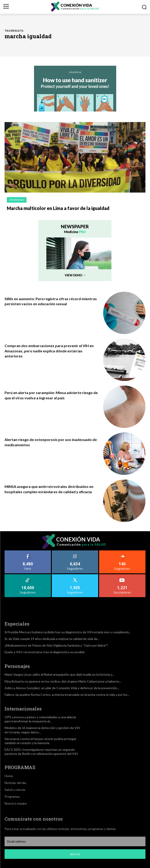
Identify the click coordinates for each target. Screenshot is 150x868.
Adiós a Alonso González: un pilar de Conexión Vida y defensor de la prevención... (62, 688)
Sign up (75, 854)
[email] (75, 841)
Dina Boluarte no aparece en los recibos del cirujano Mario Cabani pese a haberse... (63, 681)
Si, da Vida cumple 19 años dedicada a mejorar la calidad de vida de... (52, 639)
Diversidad (17, 200)
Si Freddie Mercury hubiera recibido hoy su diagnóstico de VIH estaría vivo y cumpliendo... (68, 632)
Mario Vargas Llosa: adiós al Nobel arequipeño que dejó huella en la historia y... (59, 674)
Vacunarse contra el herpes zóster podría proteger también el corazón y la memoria (41, 741)
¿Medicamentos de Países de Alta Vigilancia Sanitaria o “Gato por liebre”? (56, 645)
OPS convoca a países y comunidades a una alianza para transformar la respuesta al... (40, 719)
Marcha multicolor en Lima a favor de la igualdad (58, 208)
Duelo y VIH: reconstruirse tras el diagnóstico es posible (45, 652)
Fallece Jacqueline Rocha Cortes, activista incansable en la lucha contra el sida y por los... (67, 695)
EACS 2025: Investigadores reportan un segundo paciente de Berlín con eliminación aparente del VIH (41, 752)
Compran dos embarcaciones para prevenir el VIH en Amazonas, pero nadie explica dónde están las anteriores (49, 351)
